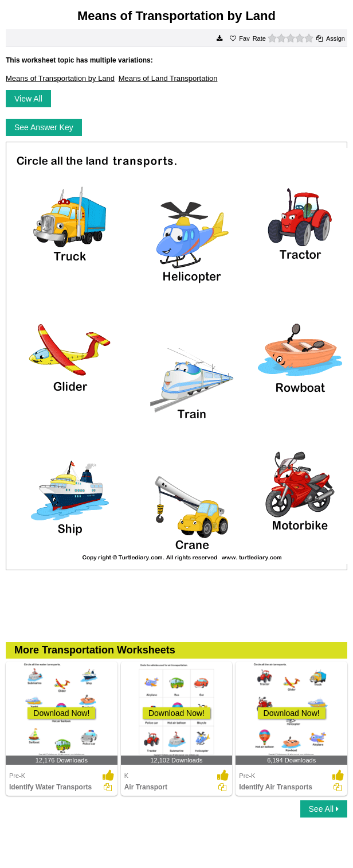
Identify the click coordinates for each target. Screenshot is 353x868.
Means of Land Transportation (168, 78)
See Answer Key (44, 127)
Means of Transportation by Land (60, 78)
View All (28, 99)
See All (324, 809)
